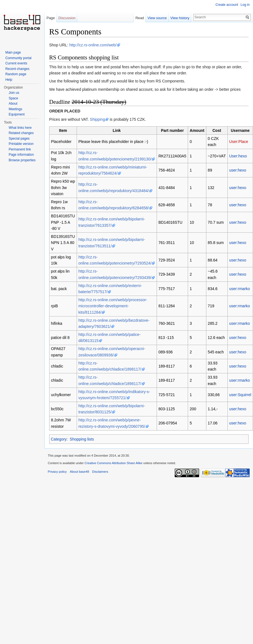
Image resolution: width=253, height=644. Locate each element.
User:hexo (238, 156)
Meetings (15, 109)
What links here (20, 128)
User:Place (239, 142)
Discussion (67, 18)
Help (9, 80)
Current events (16, 63)
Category (59, 439)
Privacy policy (57, 472)
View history (180, 18)
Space (13, 98)
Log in (245, 5)
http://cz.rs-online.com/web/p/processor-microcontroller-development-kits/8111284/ (113, 306)
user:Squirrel (240, 395)
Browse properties (22, 160)
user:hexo (238, 170)
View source (157, 18)
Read (140, 18)
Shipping (98, 119)
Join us (14, 93)
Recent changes (17, 69)
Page (51, 18)
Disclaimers (100, 472)
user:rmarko (240, 289)
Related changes (21, 133)
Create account (227, 5)
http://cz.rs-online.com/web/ (93, 45)
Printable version (21, 144)
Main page (13, 52)
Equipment (17, 114)
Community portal (18, 58)
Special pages (19, 139)
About (13, 104)
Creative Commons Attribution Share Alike (113, 463)
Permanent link (20, 149)
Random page (16, 74)
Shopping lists (82, 439)
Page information (21, 155)
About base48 (80, 472)
